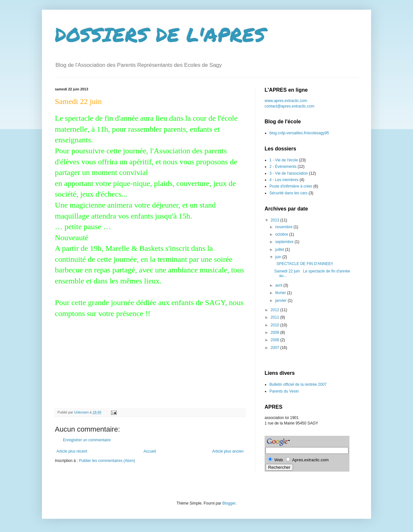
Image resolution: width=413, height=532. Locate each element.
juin (279, 257)
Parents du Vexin (284, 391)
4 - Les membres (284, 180)
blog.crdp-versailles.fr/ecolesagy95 (299, 133)
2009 (276, 332)
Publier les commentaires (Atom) (107, 461)
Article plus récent (72, 451)
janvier (282, 301)
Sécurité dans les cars (288, 193)
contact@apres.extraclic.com (289, 106)
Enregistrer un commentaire (87, 440)
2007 (276, 348)
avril (279, 285)
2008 (276, 340)
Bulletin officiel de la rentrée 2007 (298, 384)
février (281, 293)
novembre (284, 227)
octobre (282, 234)
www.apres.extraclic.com (286, 101)
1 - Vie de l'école (284, 160)
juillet (280, 250)
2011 (276, 317)
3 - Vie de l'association (289, 173)
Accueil (150, 451)
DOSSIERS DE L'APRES (160, 34)
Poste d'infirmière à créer (291, 186)
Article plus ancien (228, 451)
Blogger (229, 503)
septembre (285, 242)
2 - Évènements (283, 167)
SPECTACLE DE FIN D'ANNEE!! (304, 264)
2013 (276, 220)
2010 (276, 325)
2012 (276, 310)
